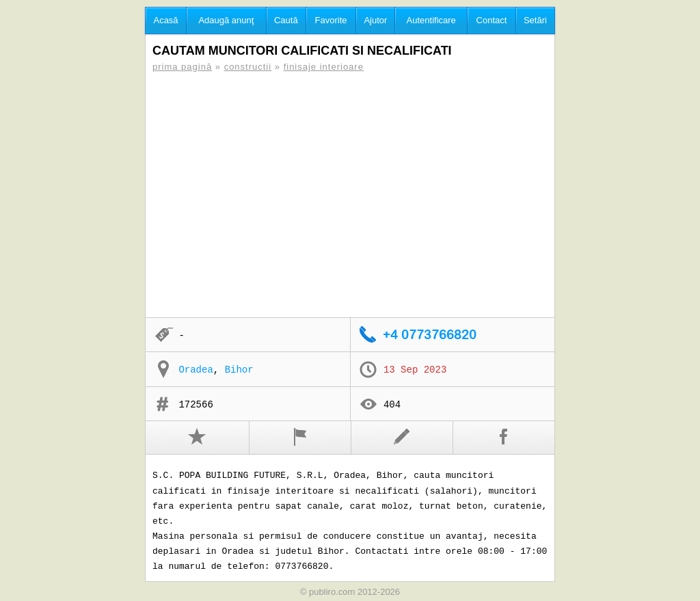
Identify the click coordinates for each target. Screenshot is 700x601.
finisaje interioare (324, 67)
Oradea (196, 370)
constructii (248, 67)
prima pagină (182, 67)
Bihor (239, 370)
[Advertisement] (350, 195)
